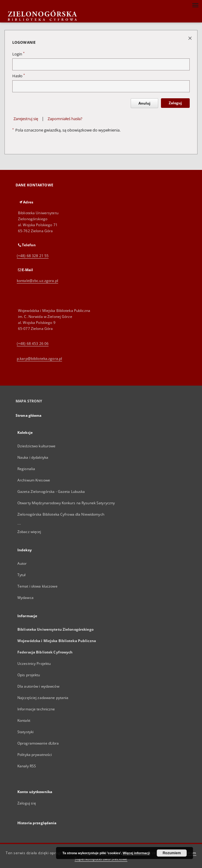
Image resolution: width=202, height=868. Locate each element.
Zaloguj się (27, 803)
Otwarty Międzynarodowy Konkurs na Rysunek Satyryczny (66, 503)
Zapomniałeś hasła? (65, 119)
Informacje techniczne (36, 709)
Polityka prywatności (35, 755)
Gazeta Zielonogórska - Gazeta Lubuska (51, 492)
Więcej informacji (136, 853)
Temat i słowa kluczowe (37, 586)
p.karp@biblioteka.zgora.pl (39, 358)
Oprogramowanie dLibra (38, 743)
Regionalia (26, 469)
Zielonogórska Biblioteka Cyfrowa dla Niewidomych (61, 514)
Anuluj (144, 103)
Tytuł (22, 575)
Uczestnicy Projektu (34, 664)
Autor (22, 563)
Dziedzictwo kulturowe (37, 446)
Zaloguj (175, 103)
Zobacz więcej (29, 532)
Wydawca (25, 598)
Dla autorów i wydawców (38, 686)
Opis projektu (29, 675)
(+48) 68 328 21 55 (33, 256)
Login (18, 54)
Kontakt (24, 720)
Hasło (19, 76)
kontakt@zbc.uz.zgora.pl (37, 281)
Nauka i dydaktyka (33, 457)
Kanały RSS (27, 766)
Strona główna (29, 415)
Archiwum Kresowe (34, 480)
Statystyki (25, 732)
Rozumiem (172, 853)
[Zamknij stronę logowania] (190, 38)
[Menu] (195, 5)
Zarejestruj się (26, 119)
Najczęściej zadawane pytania (43, 698)
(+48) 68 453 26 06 (33, 344)
